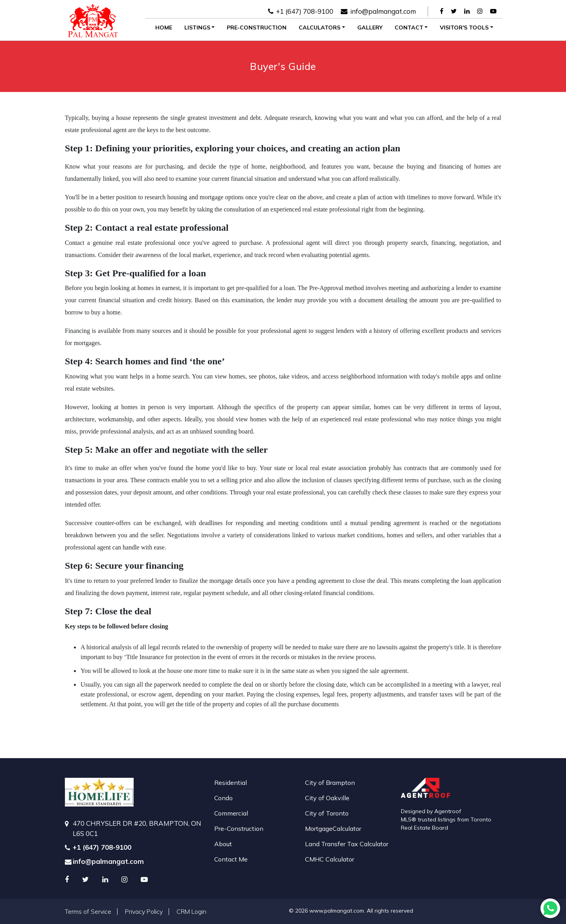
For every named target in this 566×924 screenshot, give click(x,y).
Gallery (370, 28)
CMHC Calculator (330, 859)
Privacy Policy (144, 911)
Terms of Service (88, 911)
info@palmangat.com (378, 11)
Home (164, 28)
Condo (223, 798)
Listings (197, 28)
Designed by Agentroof (431, 811)
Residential (231, 783)
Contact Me (231, 859)
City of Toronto (327, 813)
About (223, 844)
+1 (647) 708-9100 (301, 11)
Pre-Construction (257, 28)
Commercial (231, 813)
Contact (409, 28)
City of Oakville (327, 798)
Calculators (320, 28)
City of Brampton (330, 783)
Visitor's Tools (464, 28)
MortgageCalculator (333, 828)
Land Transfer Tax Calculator (347, 844)
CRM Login (191, 911)
